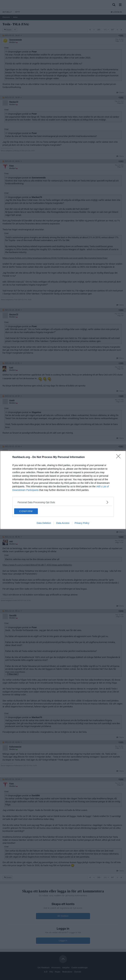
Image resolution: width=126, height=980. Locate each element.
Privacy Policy (82, 523)
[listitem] (63, 502)
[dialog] (63, 490)
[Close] (119, 457)
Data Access (63, 523)
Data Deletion (44, 523)
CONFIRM (26, 511)
